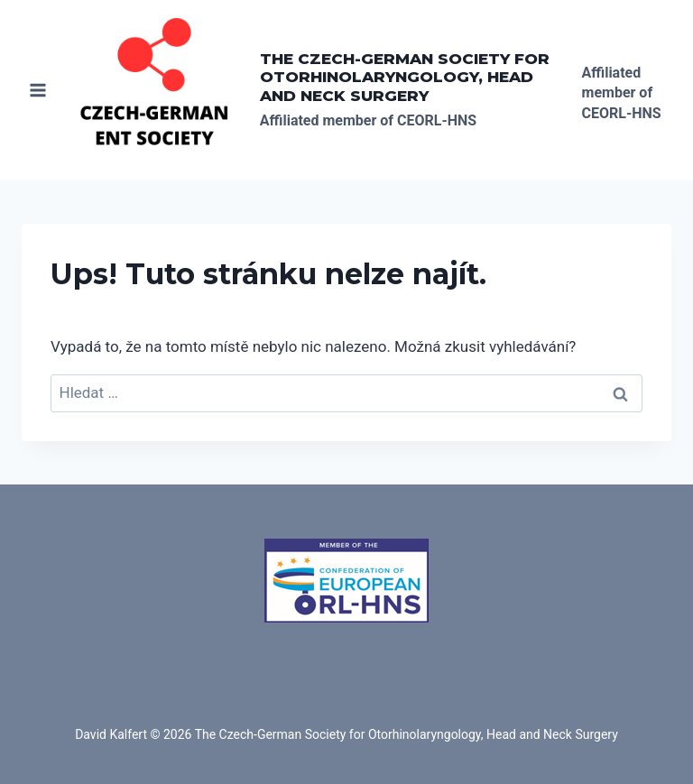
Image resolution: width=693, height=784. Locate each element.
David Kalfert (111, 734)
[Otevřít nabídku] (38, 90)
